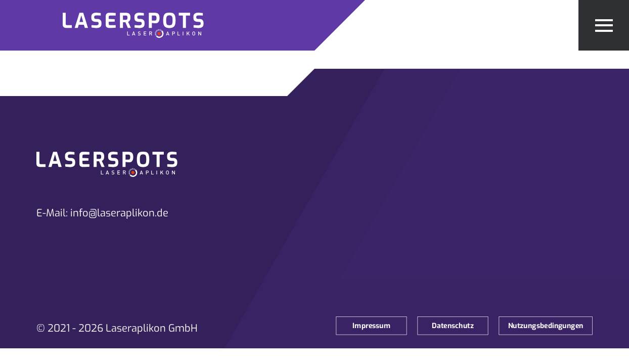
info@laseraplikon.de (119, 213)
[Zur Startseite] (157, 25)
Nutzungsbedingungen (546, 326)
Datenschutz (453, 326)
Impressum (371, 326)
